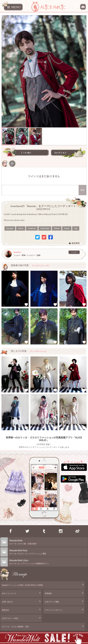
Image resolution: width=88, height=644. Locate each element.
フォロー (74, 252)
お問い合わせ (7, 602)
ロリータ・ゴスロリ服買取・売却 (15, 627)
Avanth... (18, 252)
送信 (82, 190)
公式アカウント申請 (10, 618)
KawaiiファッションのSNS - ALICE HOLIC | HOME (22, 585)
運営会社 (6, 610)
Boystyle (10, 228)
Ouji (76, 228)
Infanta (57, 228)
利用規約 (48, 593)
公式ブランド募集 (52, 602)
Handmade (45, 228)
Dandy (67, 228)
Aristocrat (32, 228)
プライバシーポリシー (54, 610)
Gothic (21, 228)
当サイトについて (9, 593)
